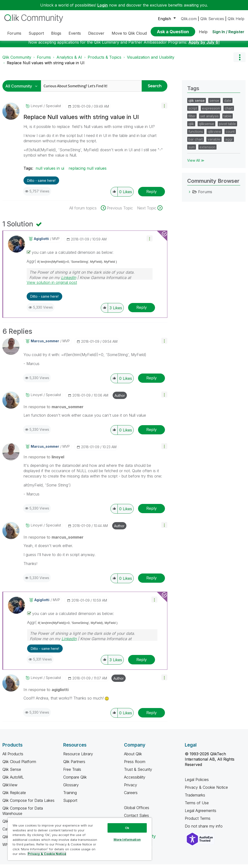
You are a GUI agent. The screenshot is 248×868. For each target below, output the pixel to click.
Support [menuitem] (36, 33)
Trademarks (195, 799)
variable (214, 143)
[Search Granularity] (23, 90)
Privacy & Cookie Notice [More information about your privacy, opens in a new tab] (47, 854)
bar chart (196, 143)
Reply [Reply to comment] (142, 311)
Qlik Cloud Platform (19, 765)
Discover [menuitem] (96, 33)
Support (70, 804)
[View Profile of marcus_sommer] (45, 345)
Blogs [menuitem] (56, 33)
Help (203, 32)
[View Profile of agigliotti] (41, 242)
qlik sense (197, 104)
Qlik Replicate (14, 796)
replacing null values (88, 172)
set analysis (209, 120)
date (228, 104)
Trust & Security (138, 773)
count (230, 135)
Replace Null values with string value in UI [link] (46, 66)
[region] (80, 839)
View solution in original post (52, 286)
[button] (164, 109)
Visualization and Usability (151, 61)
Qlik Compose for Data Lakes (28, 804)
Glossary (71, 788)
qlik (191, 127)
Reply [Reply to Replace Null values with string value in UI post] (151, 195)
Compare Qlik (75, 781)
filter (192, 120)
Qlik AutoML (13, 781)
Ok (127, 828)
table (228, 120)
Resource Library (78, 757)
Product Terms (198, 822)
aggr (229, 143)
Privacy (131, 788)
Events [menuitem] (75, 33)
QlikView (10, 788)
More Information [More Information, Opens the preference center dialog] (127, 839)
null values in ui (50, 172)
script (193, 112)
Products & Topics (105, 61)
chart (229, 112)
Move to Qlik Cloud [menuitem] (129, 33)
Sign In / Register (228, 32)
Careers (131, 796)
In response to (54, 410)
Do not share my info (204, 830)
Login (103, 5)
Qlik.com (189, 19)
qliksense (206, 127)
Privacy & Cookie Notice (206, 791)
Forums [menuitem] (14, 33)
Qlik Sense (12, 773)
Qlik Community (17, 61)
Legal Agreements (201, 814)
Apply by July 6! (204, 46)
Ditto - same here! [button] (41, 184)
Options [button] (240, 61)
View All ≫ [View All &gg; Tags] (196, 164)
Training (70, 796)
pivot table (227, 127)
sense (214, 104)
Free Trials (72, 773)
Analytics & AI (69, 61)
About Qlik (133, 757)
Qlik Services (212, 19)
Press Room (135, 765)
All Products (13, 757)
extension (207, 151)
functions (196, 135)
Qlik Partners (74, 765)
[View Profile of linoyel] (37, 110)
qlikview (214, 135)
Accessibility (135, 781)
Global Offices (137, 811)
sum (192, 151)
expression (211, 112)
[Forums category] (190, 195)
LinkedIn (69, 281)
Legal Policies (197, 783)
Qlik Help (236, 19)
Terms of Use (197, 806)
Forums (44, 61)
